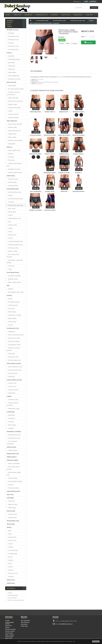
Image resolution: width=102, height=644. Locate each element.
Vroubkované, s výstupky (14, 315)
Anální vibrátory (12, 72)
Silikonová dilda (12, 137)
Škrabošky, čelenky (13, 279)
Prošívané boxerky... (50, 173)
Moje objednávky (25, 621)
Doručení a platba (12, 598)
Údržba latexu (12, 393)
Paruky (10, 269)
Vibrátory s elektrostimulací (15, 172)
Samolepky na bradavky (14, 276)
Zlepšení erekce (11, 580)
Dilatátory (11, 154)
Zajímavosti (78, 15)
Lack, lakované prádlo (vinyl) (15, 199)
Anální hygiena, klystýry (14, 59)
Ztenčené (10, 325)
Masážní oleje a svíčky (14, 338)
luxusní (10, 534)
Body (9, 222)
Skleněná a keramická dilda (15, 140)
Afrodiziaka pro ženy (13, 40)
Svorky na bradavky (13, 114)
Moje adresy (24, 624)
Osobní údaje (24, 626)
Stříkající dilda (12, 144)
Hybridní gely (11, 415)
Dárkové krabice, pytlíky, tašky (14, 474)
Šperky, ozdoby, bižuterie (14, 282)
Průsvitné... (65, 191)
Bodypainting (11, 331)
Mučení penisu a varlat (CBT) (15, 101)
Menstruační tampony (14, 341)
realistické (11, 560)
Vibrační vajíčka (11, 524)
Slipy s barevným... (36, 191)
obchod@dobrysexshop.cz (66, 624)
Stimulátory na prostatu (14, 79)
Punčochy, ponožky (13, 248)
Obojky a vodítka (12, 104)
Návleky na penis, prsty (13, 454)
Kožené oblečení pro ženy (15, 370)
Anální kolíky (11, 63)
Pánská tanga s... (50, 112)
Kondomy (28, 15)
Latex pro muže (12, 383)
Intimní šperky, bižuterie (13, 272)
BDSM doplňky (12, 86)
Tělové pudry (11, 354)
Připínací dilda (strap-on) (14, 131)
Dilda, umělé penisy (12, 121)
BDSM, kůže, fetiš (11, 82)
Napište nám (8, 626)
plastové (10, 557)
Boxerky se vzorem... (36, 210)
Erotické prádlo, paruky (13, 189)
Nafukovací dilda (12, 127)
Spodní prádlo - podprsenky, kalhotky (15, 261)
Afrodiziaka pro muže (14, 36)
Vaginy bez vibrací (13, 504)
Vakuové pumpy (11, 511)
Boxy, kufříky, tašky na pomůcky (13, 468)
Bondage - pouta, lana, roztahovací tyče (13, 93)
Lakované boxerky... (79, 191)
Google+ (74, 43)
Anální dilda (11, 56)
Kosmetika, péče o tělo (13, 328)
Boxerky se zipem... (64, 173)
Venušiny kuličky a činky (13, 521)
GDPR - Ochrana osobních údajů (16, 600)
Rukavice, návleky (13, 251)
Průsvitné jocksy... (36, 112)
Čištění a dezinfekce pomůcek (16, 335)
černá (36, 81)
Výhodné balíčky (12, 318)
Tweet (61, 43)
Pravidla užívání (9, 633)
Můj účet (24, 617)
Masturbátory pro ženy (14, 438)
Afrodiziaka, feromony (13, 30)
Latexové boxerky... (36, 135)
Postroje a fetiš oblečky (14, 108)
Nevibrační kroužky (13, 179)
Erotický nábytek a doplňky (15, 481)
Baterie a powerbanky (14, 463)
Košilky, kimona (12, 235)
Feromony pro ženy (13, 49)
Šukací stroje (10, 494)
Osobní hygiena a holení (14, 345)
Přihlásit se (77, 1)
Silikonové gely (12, 425)
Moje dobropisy (25, 622)
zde (74, 641)
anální (9, 531)
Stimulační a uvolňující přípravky (13, 349)
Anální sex (9, 53)
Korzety (10, 231)
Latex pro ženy (12, 386)
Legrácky (55, 15)
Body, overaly (12, 209)
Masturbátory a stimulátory (14, 431)
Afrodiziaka (11, 33)
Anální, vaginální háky (13, 76)
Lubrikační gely (42, 15)
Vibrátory (17, 15)
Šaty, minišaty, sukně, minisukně (13, 256)
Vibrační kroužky (12, 182)
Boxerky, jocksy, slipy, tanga (15, 205)
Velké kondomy (12, 312)
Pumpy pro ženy (12, 517)
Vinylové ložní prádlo (13, 117)
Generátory (11, 157)
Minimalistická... (65, 154)
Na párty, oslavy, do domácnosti (13, 404)
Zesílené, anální (12, 322)
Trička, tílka (11, 202)
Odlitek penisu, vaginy (14, 409)
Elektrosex (66, 15)
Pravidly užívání (54, 641)
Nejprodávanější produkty (9, 623)
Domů (8, 15)
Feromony (11, 43)
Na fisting (10, 422)
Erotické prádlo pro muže (15, 192)
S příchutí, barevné (13, 305)
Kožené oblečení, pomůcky (14, 363)
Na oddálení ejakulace (14, 302)
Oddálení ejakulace (12, 457)
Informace (11, 588)
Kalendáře (11, 485)
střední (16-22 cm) (13, 573)
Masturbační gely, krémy (14, 360)
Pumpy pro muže (12, 514)
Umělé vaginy (10, 498)
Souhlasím (96, 642)
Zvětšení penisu (11, 583)
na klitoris (10, 547)
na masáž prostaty (13, 550)
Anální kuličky (11, 66)
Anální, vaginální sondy (14, 150)
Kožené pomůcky (13, 373)
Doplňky (10, 195)
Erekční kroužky (11, 176)
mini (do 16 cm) (12, 540)
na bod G (10, 544)
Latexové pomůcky (13, 390)
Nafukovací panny (11, 447)
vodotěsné (11, 577)
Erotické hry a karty (13, 400)
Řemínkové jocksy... (79, 112)
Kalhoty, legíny (12, 212)
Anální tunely (11, 69)
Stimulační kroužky (13, 186)
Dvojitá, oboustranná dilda (15, 124)
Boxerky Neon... (50, 191)
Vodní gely (11, 428)
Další (56, 58)
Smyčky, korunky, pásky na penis (14, 165)
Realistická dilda (12, 134)
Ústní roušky (11, 309)
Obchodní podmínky (13, 595)
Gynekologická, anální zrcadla (16, 292)
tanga (36, 77)
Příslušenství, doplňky (12, 460)
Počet (83, 37)
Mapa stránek (9, 638)
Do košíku (89, 43)
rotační (10, 563)
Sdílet (68, 43)
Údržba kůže (11, 377)
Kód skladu (61, 37)
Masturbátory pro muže (14, 435)
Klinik (8, 286)
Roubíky (10, 111)
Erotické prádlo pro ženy (14, 218)
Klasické (10, 299)
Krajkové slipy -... (64, 112)
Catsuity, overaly (12, 225)
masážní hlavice (12, 537)
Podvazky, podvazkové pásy (15, 245)
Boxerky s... (79, 173)
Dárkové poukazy (13, 478)
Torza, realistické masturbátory (12, 443)
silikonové (11, 570)
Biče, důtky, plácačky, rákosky (16, 89)
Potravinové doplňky (13, 488)
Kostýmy (10, 215)
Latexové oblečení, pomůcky (14, 380)
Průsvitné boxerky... (50, 135)
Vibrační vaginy (12, 508)
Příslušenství (11, 160)
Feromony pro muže (13, 46)
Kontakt (89, 15)
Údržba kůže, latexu (13, 357)
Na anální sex (11, 418)
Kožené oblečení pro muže (15, 367)
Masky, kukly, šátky (13, 98)
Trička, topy (11, 266)
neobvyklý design (12, 554)
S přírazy (10, 567)
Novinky (7, 621)
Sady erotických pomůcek (13, 491)
